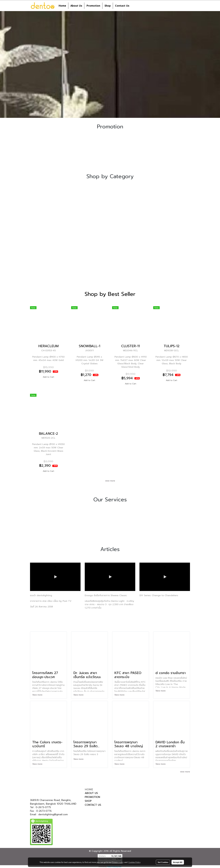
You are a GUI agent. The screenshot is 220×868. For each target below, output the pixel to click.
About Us (76, 6)
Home (62, 6)
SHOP (88, 801)
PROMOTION (92, 797)
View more (38, 695)
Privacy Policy (118, 862)
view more (110, 481)
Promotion (93, 6)
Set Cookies (163, 862)
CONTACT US (93, 805)
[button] (134, 6)
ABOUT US (91, 793)
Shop (108, 6)
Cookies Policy (134, 862)
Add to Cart (48, 377)
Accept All (178, 862)
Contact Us (122, 6)
